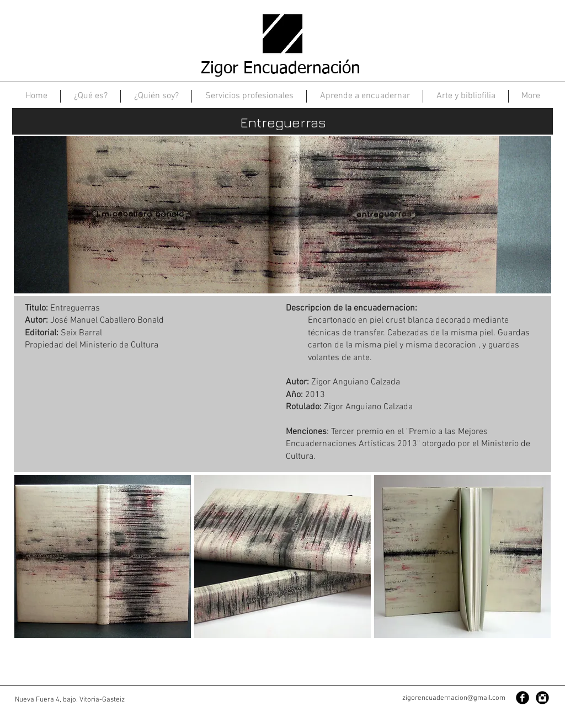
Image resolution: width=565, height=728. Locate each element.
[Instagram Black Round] (542, 698)
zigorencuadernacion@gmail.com (454, 698)
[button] (103, 556)
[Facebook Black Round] (523, 698)
